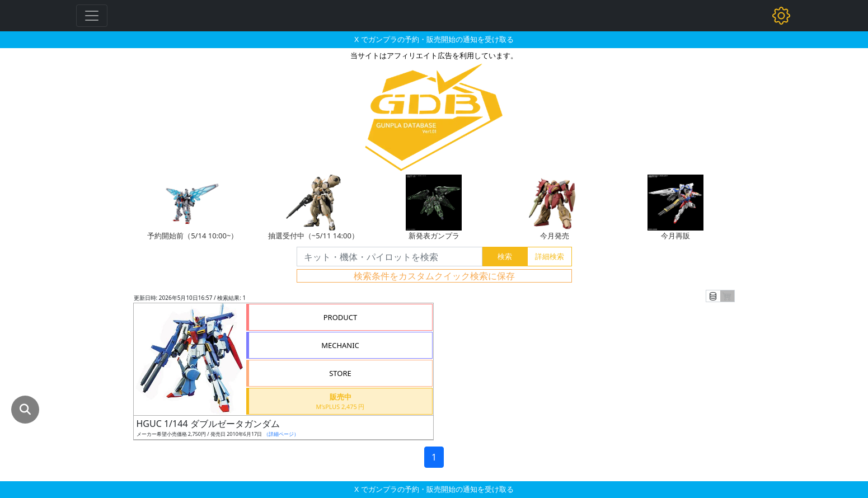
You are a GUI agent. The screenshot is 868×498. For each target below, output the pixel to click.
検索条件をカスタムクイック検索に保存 (434, 276)
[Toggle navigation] (92, 16)
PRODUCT (341, 317)
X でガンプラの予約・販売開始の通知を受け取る (434, 39)
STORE (340, 373)
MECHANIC (340, 345)
